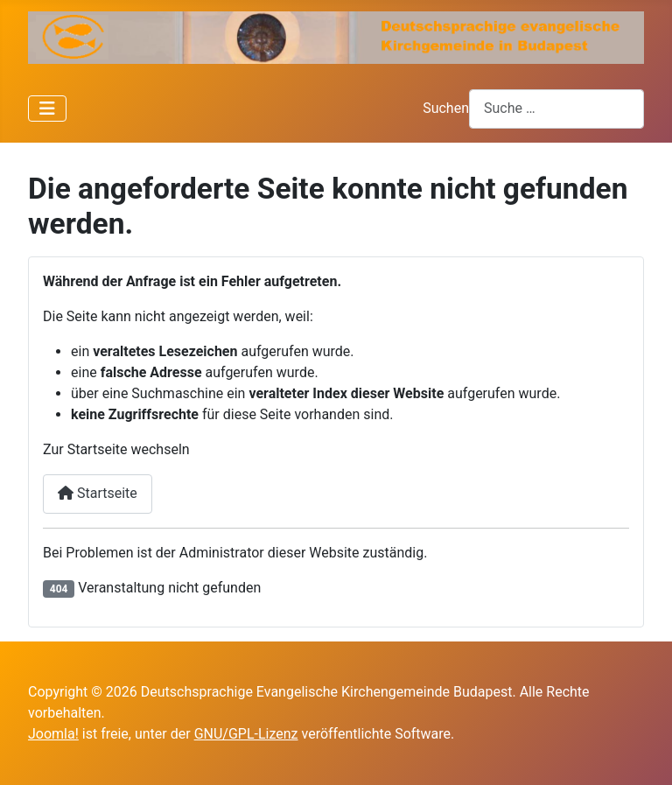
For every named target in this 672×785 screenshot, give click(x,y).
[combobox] (556, 109)
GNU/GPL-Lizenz (246, 734)
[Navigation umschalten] (47, 109)
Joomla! (53, 734)
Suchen (446, 108)
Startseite (98, 493)
